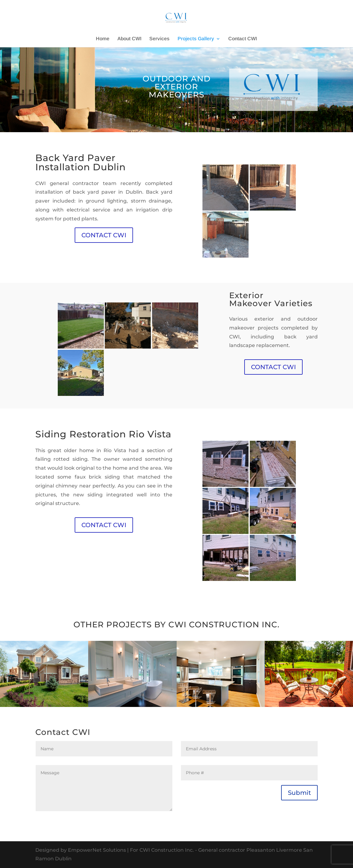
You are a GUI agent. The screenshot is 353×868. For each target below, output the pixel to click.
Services (159, 39)
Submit (299, 793)
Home (103, 39)
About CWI (129, 39)
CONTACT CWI (104, 235)
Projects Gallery (196, 39)
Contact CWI (243, 39)
